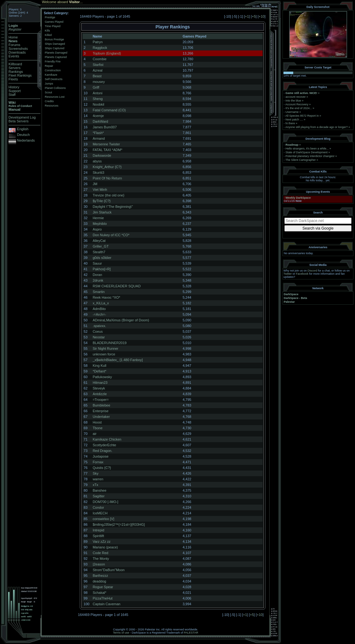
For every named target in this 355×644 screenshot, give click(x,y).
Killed (48, 35)
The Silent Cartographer (300, 160)
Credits (49, 101)
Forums (14, 45)
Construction (53, 70)
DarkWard (100, 121)
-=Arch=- (99, 314)
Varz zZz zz (102, 542)
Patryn (98, 42)
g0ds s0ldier (102, 258)
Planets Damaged (56, 53)
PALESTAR (191, 633)
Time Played (53, 26)
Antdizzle (100, 394)
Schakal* (99, 593)
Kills (47, 31)
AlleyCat (99, 241)
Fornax (98, 462)
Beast (97, 76)
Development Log (22, 117)
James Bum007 (105, 127)
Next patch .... (294, 120)
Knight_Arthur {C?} (107, 167)
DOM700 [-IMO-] (105, 502)
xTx (96, 485)
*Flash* (98, 133)
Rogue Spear (103, 587)
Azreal (98, 70)
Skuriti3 (99, 173)
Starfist (98, 65)
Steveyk (99, 388)
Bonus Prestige (54, 39)
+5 (254, 16)
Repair (49, 66)
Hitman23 (100, 383)
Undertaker (101, 417)
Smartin (99, 292)
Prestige (50, 17)
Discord (313, 271)
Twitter (288, 274)
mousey (99, 82)
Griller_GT (101, 246)
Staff (12, 95)
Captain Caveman (107, 604)
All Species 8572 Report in (302, 116)
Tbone (98, 428)
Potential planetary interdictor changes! (310, 156)
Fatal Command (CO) (109, 110)
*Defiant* (99, 371)
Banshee (99, 490)
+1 (247, 16)
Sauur (97, 263)
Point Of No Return (107, 178)
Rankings (16, 72)
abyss (97, 161)
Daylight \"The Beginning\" (113, 207)
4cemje (98, 116)
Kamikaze (51, 75)
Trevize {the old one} (109, 195)
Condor (98, 507)
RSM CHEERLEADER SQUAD (117, 286)
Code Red (101, 553)
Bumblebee (102, 405)
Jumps (49, 84)
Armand (99, 138)
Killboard (15, 64)
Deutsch (23, 135)
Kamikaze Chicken (107, 439)
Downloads (17, 52)
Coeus (98, 331)
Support (15, 91)
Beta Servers (19, 121)
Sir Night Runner (105, 348)
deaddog (99, 581)
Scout (48, 92)
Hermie (98, 218)
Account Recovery (297, 104)
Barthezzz (100, 576)
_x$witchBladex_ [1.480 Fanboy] (118, 360)
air (95, 434)
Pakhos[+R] (102, 269)
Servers (15, 68)
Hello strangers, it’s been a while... (307, 149)
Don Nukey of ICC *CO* (111, 235)
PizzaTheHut (103, 598)
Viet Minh (100, 190)
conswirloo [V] (103, 519)
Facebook (302, 274)
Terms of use (121, 633)
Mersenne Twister (106, 144)
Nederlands (26, 140)
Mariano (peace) (105, 547)
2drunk (98, 280)
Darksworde (102, 155)
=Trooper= (101, 400)
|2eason (99, 564)
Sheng (98, 99)
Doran (97, 275)
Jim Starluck (102, 212)
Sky (96, 473)
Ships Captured (55, 48)
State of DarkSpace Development (307, 152)
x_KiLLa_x (101, 303)
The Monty (101, 559)
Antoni (98, 93)
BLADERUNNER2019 (110, 343)
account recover (296, 97)
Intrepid (99, 530)
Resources (52, 106)
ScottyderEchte (105, 445)
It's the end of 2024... (299, 108)
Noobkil (99, 104)
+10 (262, 16)
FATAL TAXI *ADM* (108, 150)
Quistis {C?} (102, 468)
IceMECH (100, 513)
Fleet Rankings (20, 75)
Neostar (99, 337)
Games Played (54, 22)
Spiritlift (98, 536)
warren (98, 479)
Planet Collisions (55, 88)
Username (292, 112)
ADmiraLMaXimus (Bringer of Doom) (121, 320)
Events (14, 56)
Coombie (100, 59)
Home (13, 37)
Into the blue (294, 101)
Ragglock (100, 48)
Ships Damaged (55, 44)
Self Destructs (54, 79)
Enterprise (101, 411)
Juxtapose (101, 456)
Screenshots (18, 49)
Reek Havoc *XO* (106, 297)
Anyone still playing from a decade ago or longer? (317, 127)
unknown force (104, 354)
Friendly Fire (53, 61)
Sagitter (99, 496)
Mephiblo (100, 224)
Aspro (97, 229)
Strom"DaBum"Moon (109, 570)
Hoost (97, 422)
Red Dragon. (102, 451)
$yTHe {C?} (102, 201)
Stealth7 (99, 252)
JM (95, 184)
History (14, 87)
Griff (96, 87)
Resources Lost (55, 97)
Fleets (13, 79)
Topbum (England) (107, 53)
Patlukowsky (102, 377)
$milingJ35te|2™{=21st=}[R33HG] (119, 524)
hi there (290, 123)
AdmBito (99, 309)
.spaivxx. (99, 326)
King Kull (99, 366)
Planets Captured (56, 57)
